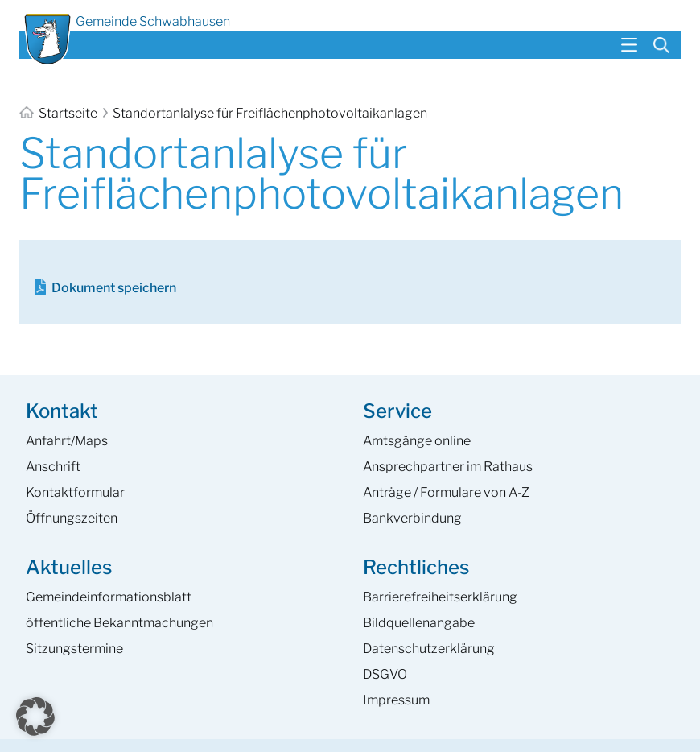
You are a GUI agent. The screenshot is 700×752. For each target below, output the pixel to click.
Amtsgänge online (417, 441)
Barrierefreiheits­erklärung (440, 597)
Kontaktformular (75, 492)
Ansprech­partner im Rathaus (448, 467)
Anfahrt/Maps (67, 441)
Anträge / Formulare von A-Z (446, 492)
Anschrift (53, 467)
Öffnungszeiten (72, 518)
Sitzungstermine (74, 649)
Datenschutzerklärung (429, 649)
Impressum (396, 700)
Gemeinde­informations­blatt (109, 597)
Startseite (60, 113)
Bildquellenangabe (419, 623)
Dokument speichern (114, 288)
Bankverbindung (412, 518)
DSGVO (385, 674)
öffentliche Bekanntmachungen (119, 623)
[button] (35, 717)
